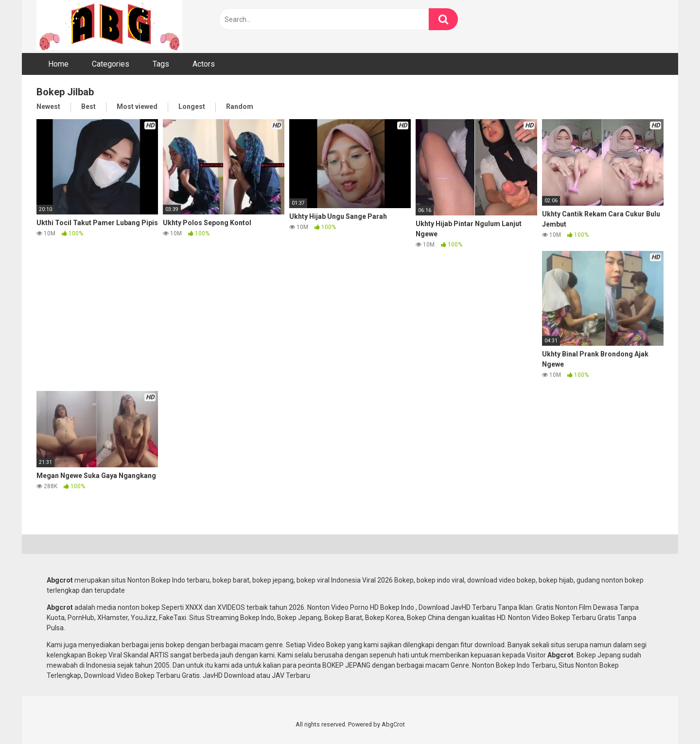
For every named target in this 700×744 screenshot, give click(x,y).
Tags (161, 64)
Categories (111, 64)
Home (58, 64)
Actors (204, 64)
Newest (48, 106)
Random (240, 106)
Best (88, 106)
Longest (192, 106)
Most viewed (137, 106)
